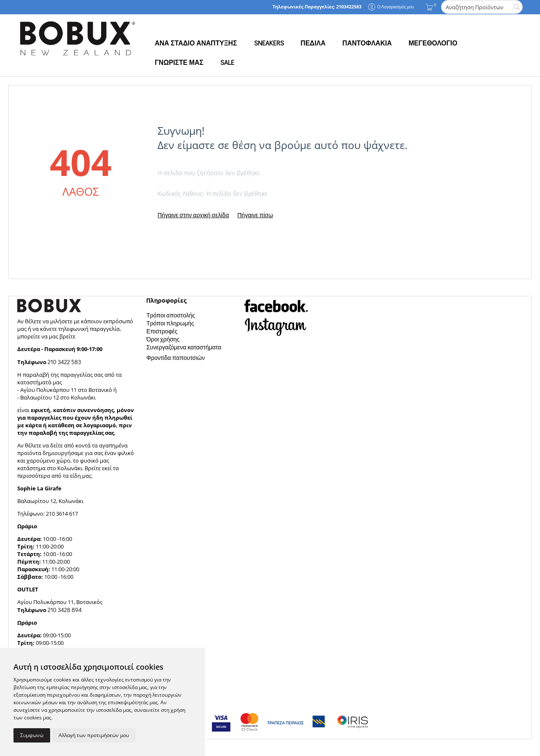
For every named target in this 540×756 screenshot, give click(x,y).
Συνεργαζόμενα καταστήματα (184, 347)
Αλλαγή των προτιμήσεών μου (94, 735)
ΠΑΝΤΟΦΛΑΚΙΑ (367, 43)
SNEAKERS (269, 43)
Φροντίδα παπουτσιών (175, 358)
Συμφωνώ (32, 735)
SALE (227, 62)
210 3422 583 (64, 362)
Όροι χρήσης (163, 339)
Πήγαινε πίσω (255, 215)
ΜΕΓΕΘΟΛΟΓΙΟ (433, 43)
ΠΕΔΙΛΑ (313, 43)
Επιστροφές (162, 331)
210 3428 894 (64, 610)
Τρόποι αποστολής (171, 315)
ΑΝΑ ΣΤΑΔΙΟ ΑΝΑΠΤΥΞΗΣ (196, 43)
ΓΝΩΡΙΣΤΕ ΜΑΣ (179, 62)
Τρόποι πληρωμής (170, 323)
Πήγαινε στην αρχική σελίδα (193, 215)
